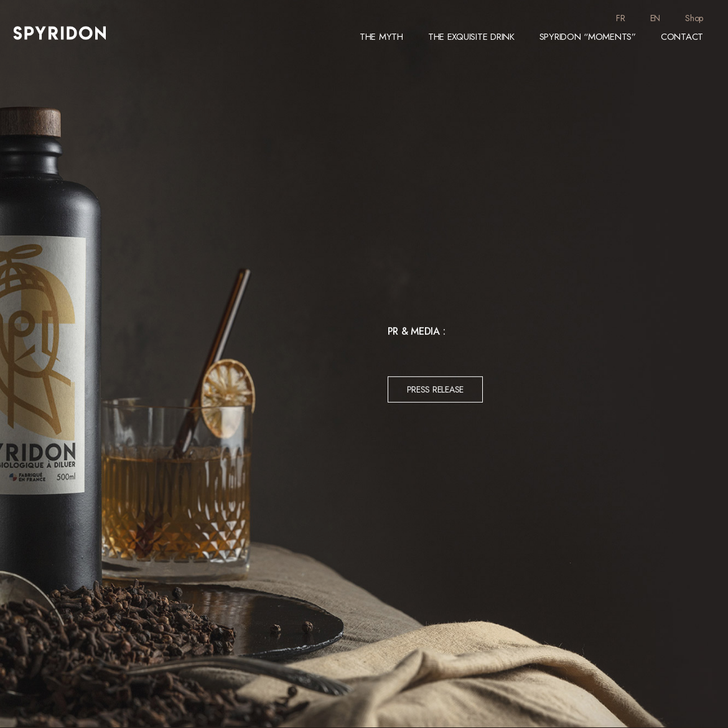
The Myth (381, 37)
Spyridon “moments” (588, 37)
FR (620, 18)
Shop (694, 18)
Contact (682, 37)
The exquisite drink (471, 37)
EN (655, 18)
